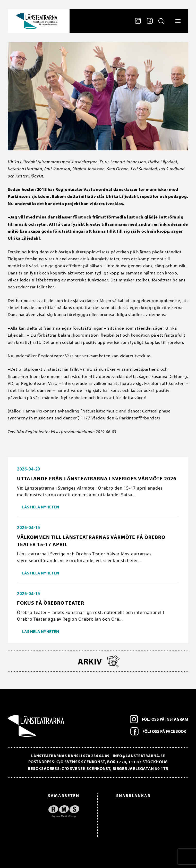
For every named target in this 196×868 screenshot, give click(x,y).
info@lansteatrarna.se (139, 756)
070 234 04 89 (96, 756)
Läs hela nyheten (41, 507)
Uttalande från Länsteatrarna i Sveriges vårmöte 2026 (97, 478)
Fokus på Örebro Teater (51, 603)
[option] (46, 811)
